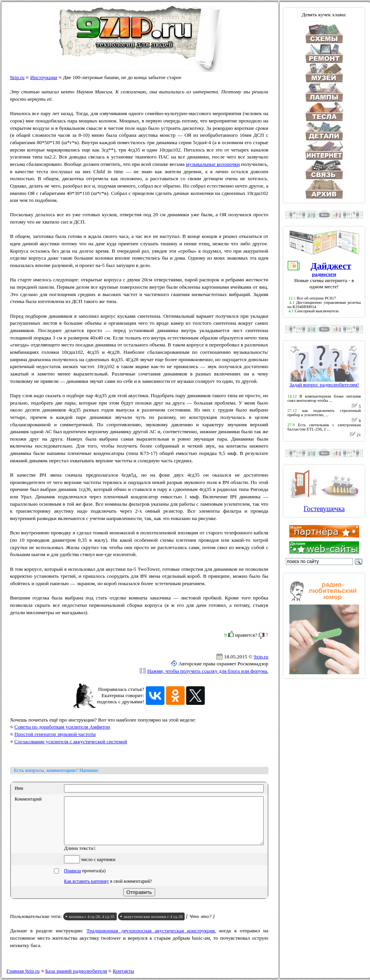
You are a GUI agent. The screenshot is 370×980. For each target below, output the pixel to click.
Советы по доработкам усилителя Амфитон (62, 727)
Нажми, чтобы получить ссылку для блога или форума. (207, 671)
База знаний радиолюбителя (76, 971)
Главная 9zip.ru (23, 971)
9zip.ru (17, 77)
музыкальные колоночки (213, 164)
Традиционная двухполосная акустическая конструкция (151, 940)
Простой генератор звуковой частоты (55, 734)
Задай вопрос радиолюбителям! (324, 382)
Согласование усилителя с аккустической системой (71, 741)
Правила (72, 880)
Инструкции (44, 77)
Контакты (124, 971)
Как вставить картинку (86, 890)
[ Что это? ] (200, 926)
